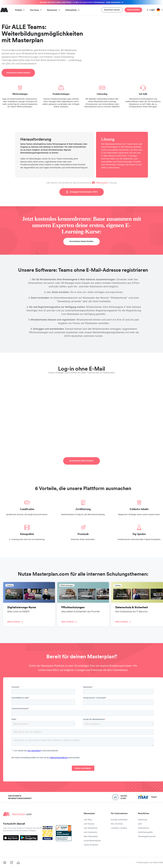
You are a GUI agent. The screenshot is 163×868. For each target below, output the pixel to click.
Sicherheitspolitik (145, 832)
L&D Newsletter (91, 828)
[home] (4, 10)
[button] (20, 10)
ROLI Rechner (117, 824)
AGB (140, 824)
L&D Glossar (89, 824)
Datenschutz (144, 828)
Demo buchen (133, 10)
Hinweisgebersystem (147, 837)
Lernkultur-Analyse (119, 828)
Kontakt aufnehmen (119, 820)
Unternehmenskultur (92, 841)
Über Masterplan (91, 837)
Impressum (143, 820)
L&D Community (90, 832)
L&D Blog (88, 820)
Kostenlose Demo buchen (18, 73)
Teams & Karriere (91, 845)
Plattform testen (112, 10)
